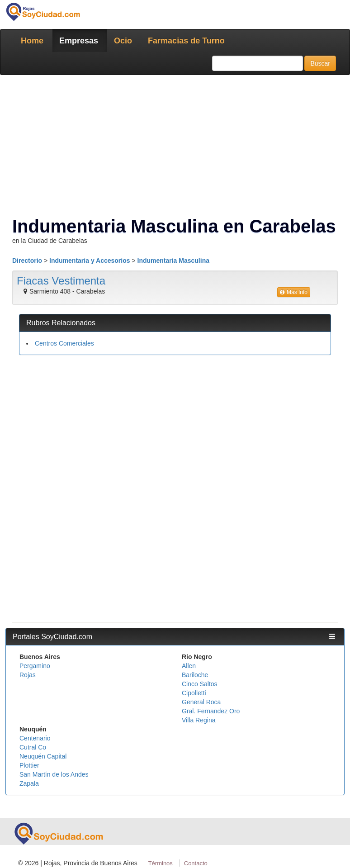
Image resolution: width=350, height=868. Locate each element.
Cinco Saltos (200, 684)
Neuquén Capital (43, 756)
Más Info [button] (294, 292)
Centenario (35, 738)
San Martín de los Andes (54, 774)
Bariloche (195, 675)
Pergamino (35, 666)
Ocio (123, 41)
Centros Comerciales (64, 343)
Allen (189, 666)
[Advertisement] (175, 427)
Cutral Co (33, 747)
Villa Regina (199, 720)
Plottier (29, 765)
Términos (161, 863)
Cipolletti (194, 693)
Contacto (196, 863)
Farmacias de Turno (186, 41)
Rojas (28, 675)
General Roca (201, 702)
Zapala (29, 783)
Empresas (79, 41)
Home (32, 41)
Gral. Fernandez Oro (211, 711)
